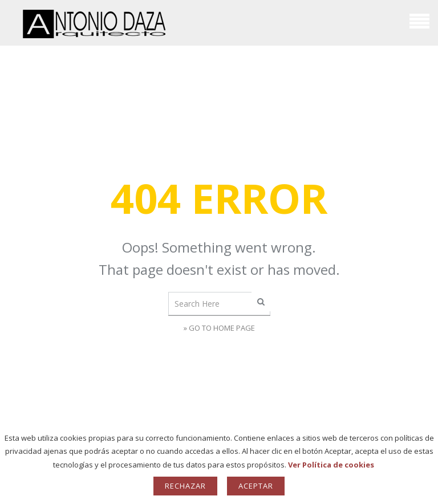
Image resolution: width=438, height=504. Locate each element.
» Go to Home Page (219, 328)
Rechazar (185, 486)
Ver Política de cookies (331, 465)
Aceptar (256, 486)
